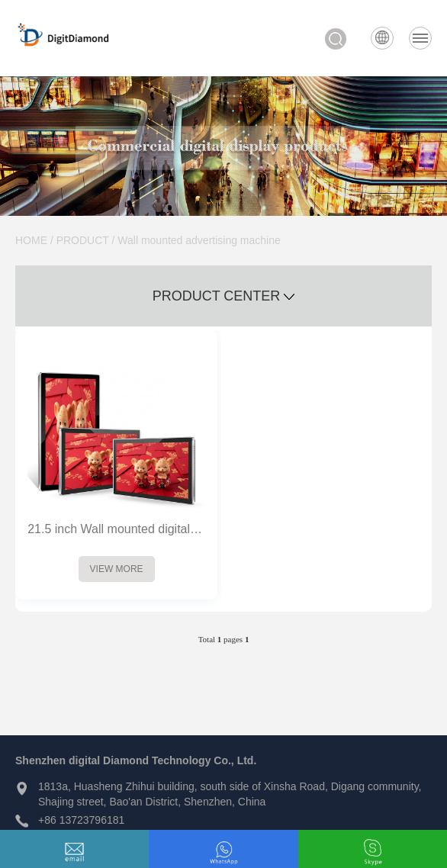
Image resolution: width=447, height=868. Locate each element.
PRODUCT (83, 240)
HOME (31, 240)
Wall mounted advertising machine (199, 240)
